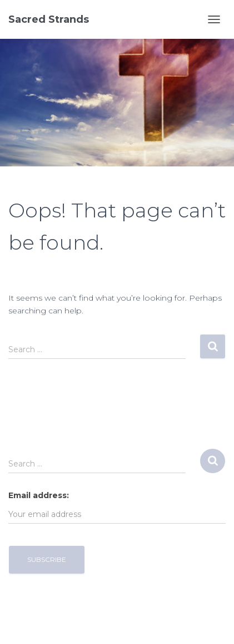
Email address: (39, 495)
